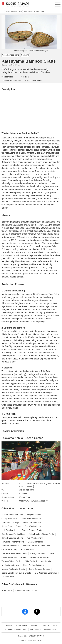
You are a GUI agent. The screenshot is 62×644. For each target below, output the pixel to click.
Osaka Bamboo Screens (39, 569)
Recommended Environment (16, 629)
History (26, 77)
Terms (55, 625)
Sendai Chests (8, 577)
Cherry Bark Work (9, 519)
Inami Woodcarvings (10, 522)
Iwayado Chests (34, 515)
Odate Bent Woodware (31, 519)
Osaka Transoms (35, 542)
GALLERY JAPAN (37, 636)
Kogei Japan (2, 11)
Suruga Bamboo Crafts (32, 530)
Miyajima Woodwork (10, 546)
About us (34, 625)
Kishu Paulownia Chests (34, 565)
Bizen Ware (7, 591)
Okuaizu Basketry (9, 549)
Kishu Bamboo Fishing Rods (41, 534)
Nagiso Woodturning (10, 565)
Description (8, 77)
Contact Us (45, 625)
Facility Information (34, 80)
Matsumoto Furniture (32, 522)
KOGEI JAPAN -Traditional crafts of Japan (15, 5)
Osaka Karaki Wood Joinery (14, 557)
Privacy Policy (35, 629)
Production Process (12, 80)
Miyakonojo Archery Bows (13, 542)
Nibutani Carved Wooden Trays (37, 546)
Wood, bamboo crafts (14, 11)
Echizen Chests (28, 549)
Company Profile (50, 629)
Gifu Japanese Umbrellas (46, 573)
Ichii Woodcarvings (10, 530)
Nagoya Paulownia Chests (13, 569)
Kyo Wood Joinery (35, 538)
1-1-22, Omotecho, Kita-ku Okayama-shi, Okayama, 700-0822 (39, 485)
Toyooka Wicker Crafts (11, 561)
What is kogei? (21, 625)
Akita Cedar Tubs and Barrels (38, 561)
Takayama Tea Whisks (39, 557)
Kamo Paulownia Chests (12, 538)
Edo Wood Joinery (33, 526)
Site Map (9, 625)
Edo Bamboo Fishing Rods (13, 534)
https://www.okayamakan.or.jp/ (33, 501)
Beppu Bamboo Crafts (11, 526)
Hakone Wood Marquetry (12, 515)
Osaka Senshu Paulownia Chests (16, 573)
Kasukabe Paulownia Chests (14, 553)
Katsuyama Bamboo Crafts (42, 553)
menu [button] (58, 4)
